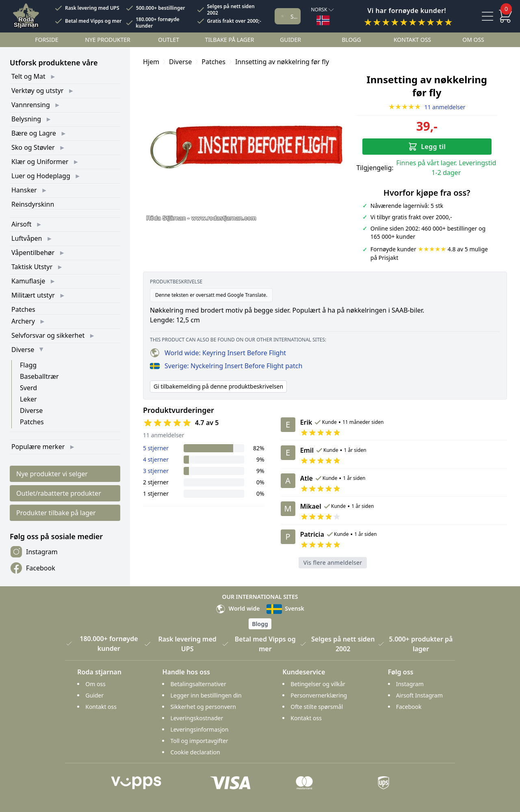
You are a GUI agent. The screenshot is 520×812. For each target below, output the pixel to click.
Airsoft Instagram (419, 695)
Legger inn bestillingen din (206, 695)
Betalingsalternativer (198, 684)
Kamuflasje (28, 281)
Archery (23, 321)
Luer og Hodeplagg (41, 176)
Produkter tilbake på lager (56, 513)
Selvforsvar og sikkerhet (48, 335)
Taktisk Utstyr (32, 267)
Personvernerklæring (319, 695)
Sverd (28, 388)
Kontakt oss (412, 40)
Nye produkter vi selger (52, 474)
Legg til (427, 147)
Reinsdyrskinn (33, 204)
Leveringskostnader (197, 718)
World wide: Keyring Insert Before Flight (218, 353)
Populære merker (38, 447)
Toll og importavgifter (199, 741)
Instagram (34, 552)
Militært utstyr (33, 295)
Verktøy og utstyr (37, 91)
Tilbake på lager (229, 40)
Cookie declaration (195, 752)
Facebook (32, 568)
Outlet (169, 40)
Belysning (26, 119)
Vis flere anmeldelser (333, 563)
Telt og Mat (28, 76)
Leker (28, 399)
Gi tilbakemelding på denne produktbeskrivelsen (218, 386)
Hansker (24, 190)
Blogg (351, 40)
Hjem (151, 62)
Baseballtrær (39, 376)
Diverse (23, 350)
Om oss (473, 40)
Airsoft (22, 224)
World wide (238, 608)
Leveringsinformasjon (199, 729)
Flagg (28, 365)
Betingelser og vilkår (318, 684)
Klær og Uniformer (40, 162)
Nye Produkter (108, 40)
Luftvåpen (27, 238)
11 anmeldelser (427, 107)
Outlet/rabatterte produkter (59, 493)
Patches (23, 309)
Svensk (285, 608)
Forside (47, 40)
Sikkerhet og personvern (203, 707)
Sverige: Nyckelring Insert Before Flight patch (226, 366)
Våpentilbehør (33, 253)
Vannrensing (31, 105)
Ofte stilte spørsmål (317, 707)
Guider (290, 40)
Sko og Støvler (33, 147)
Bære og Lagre (34, 133)
